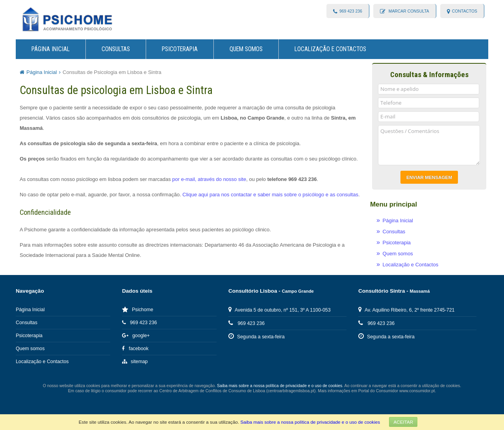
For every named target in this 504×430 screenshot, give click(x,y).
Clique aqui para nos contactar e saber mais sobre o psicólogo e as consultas (270, 195)
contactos (465, 11)
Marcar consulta (408, 11)
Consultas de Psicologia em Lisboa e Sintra (112, 72)
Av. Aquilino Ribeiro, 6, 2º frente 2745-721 (406, 310)
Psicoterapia (180, 49)
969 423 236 (351, 11)
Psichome (138, 310)
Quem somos (246, 49)
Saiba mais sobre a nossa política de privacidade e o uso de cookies (310, 422)
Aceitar (403, 422)
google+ (136, 336)
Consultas (116, 49)
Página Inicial (51, 49)
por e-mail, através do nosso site (209, 179)
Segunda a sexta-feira (257, 337)
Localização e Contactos (330, 49)
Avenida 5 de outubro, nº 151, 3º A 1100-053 (280, 310)
